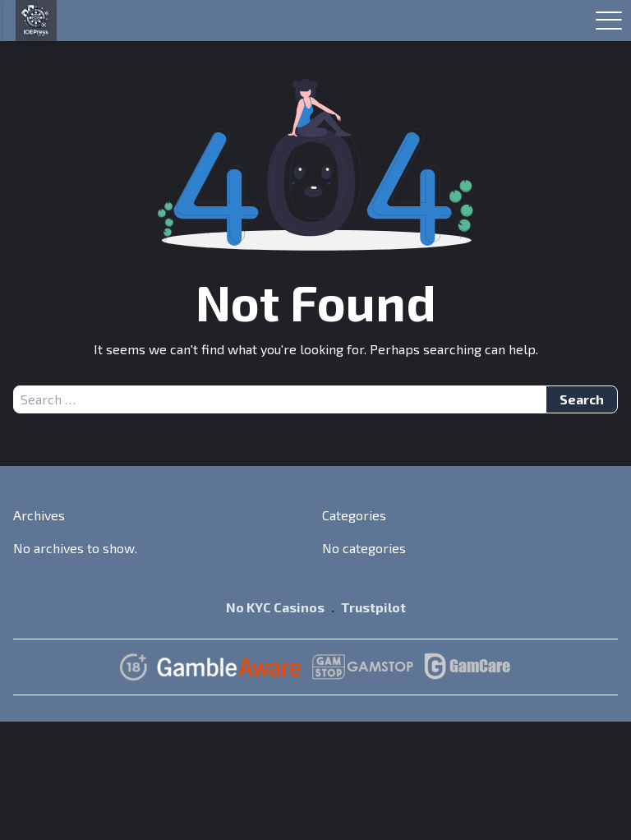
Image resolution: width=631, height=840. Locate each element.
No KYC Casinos (275, 607)
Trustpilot (373, 607)
